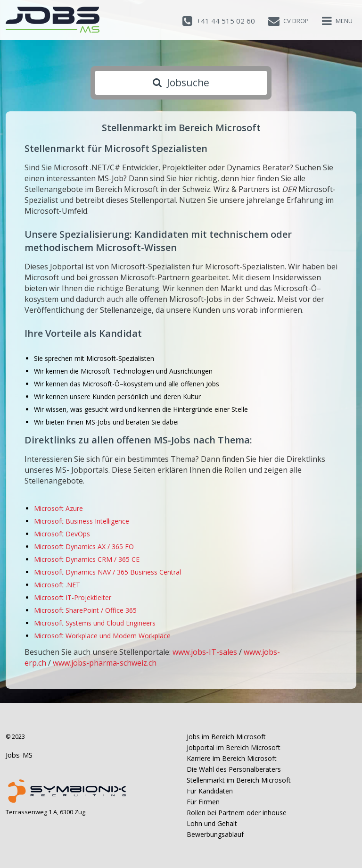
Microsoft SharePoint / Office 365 (85, 610)
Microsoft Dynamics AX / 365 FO (84, 547)
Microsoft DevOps (62, 534)
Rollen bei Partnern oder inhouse (237, 813)
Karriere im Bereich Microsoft (232, 758)
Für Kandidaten (210, 791)
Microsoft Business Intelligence (82, 521)
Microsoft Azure (58, 508)
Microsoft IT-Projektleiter (73, 597)
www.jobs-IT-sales (205, 652)
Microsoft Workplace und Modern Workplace (102, 636)
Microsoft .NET (57, 585)
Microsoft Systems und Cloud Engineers (95, 623)
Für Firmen (203, 802)
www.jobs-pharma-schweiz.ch (105, 663)
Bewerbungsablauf (215, 834)
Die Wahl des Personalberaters (234, 769)
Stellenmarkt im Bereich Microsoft (239, 780)
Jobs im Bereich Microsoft (226, 737)
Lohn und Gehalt (212, 823)
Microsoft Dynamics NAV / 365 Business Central (107, 572)
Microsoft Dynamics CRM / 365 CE (87, 559)
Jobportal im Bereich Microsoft (234, 747)
